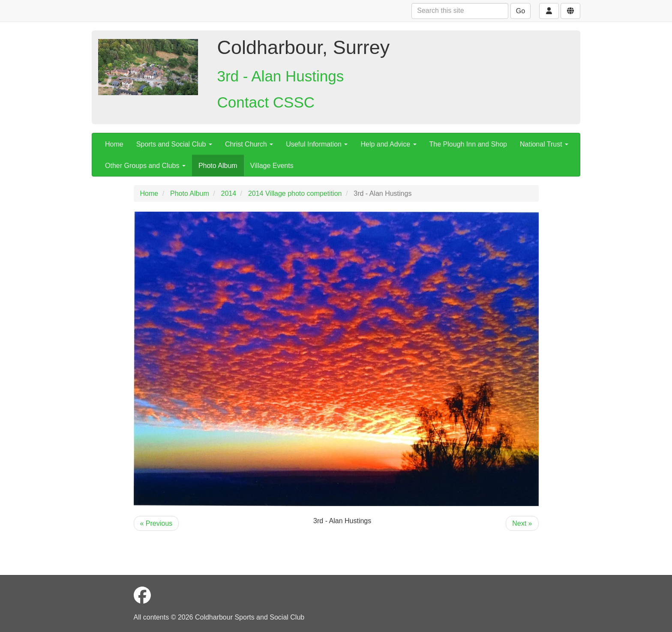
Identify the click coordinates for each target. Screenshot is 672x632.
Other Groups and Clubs (145, 166)
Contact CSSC (266, 102)
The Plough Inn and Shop (468, 144)
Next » (522, 523)
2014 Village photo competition (295, 193)
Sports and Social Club (174, 144)
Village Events (272, 166)
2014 (229, 193)
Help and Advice (388, 144)
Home (114, 144)
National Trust (544, 144)
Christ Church (249, 144)
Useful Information (317, 144)
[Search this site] (460, 11)
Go (520, 11)
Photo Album (218, 166)
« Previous (156, 523)
